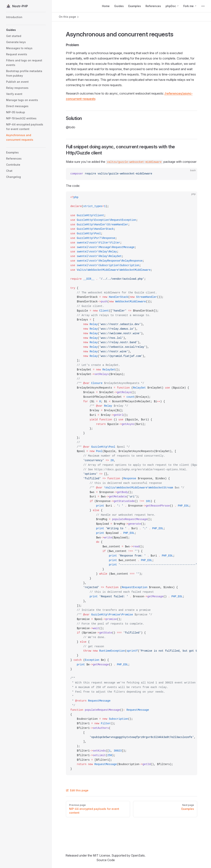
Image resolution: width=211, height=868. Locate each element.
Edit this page (77, 790)
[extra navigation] (203, 6)
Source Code (106, 860)
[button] (26, 30)
